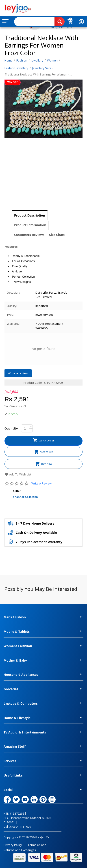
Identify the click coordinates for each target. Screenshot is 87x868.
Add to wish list (18, 474)
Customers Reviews (29, 235)
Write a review (41, 483)
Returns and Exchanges (20, 850)
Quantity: (12, 428)
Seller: (17, 491)
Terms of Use (37, 845)
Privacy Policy (13, 845)
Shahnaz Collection (25, 497)
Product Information (30, 225)
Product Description (30, 215)
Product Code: (33, 383)
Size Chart (57, 235)
